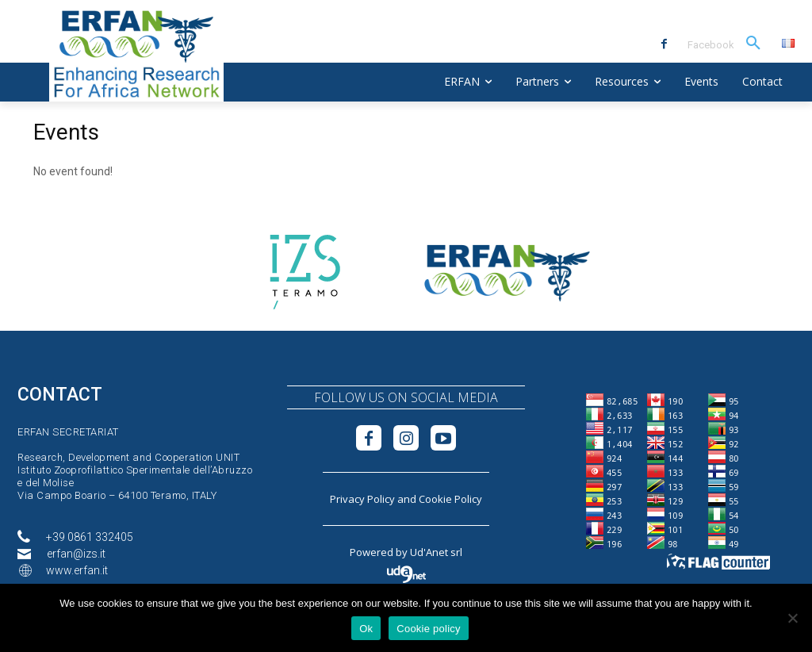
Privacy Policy (362, 499)
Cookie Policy (450, 499)
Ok (366, 629)
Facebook (711, 45)
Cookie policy (429, 629)
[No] (792, 618)
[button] (753, 44)
